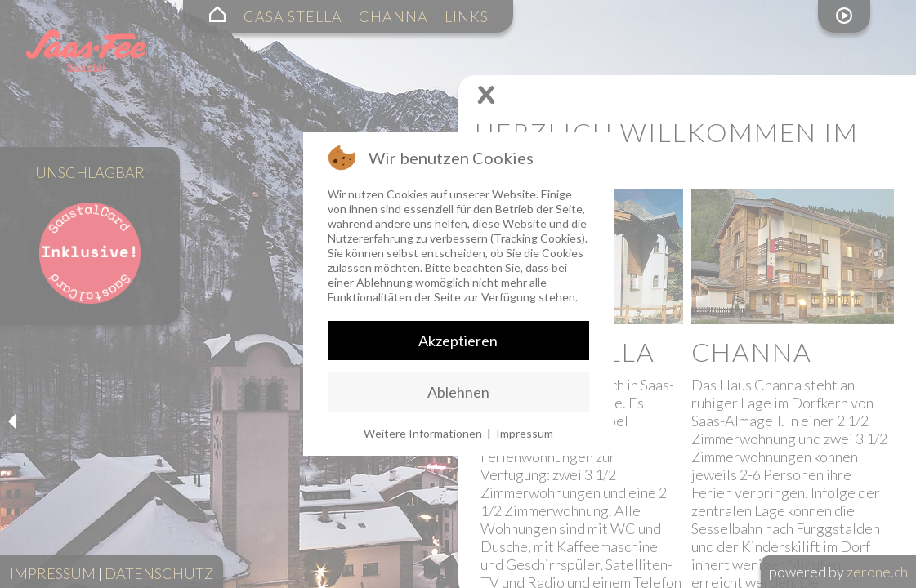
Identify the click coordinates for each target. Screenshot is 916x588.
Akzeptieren (458, 341)
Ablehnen (458, 392)
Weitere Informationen (423, 433)
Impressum (525, 433)
